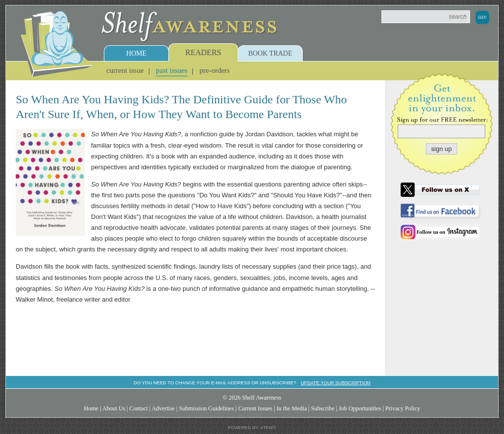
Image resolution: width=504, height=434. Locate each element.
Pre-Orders (215, 70)
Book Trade (270, 53)
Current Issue (125, 70)
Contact (139, 408)
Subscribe (323, 408)
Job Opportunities (360, 408)
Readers (204, 52)
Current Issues (255, 408)
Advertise (163, 408)
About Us (114, 408)
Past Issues (172, 70)
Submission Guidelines (207, 408)
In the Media (292, 408)
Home (136, 53)
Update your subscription (335, 383)
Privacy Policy (403, 408)
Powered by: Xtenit (252, 428)
